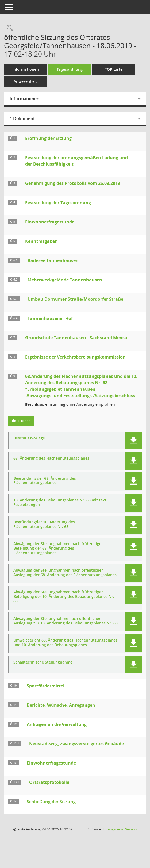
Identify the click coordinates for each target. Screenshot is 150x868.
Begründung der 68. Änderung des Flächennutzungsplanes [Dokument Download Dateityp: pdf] (45, 481)
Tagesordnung (70, 69)
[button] (133, 441)
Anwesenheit (25, 81)
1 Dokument (22, 118)
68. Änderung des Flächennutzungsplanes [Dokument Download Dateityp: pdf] (51, 458)
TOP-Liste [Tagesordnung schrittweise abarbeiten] (114, 69)
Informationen (26, 69)
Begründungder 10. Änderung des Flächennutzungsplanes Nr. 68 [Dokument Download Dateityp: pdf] (44, 524)
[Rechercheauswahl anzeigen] (9, 28)
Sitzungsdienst (120, 829)
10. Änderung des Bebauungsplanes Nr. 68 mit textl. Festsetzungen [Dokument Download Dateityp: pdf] (61, 502)
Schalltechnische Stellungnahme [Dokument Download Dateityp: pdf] (43, 662)
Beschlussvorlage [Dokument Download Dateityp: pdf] (29, 438)
